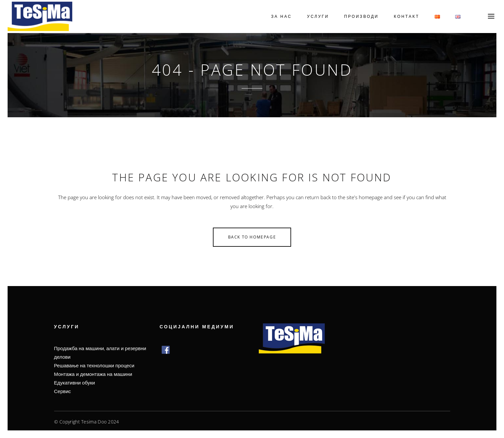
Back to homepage (252, 235)
